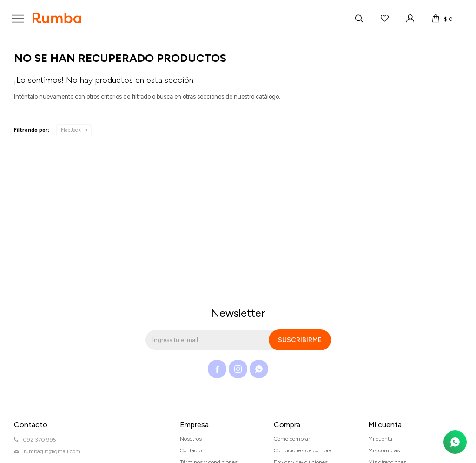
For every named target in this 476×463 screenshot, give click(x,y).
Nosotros (191, 439)
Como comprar (292, 439)
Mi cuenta (380, 439)
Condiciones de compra (303, 450)
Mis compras (384, 450)
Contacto (191, 450)
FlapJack (71, 130)
